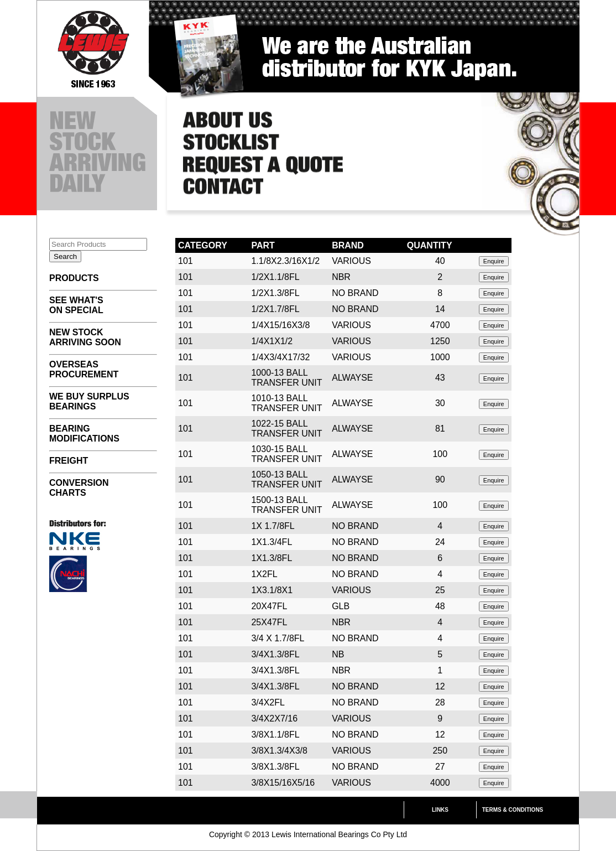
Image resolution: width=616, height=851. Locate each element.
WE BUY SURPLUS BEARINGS (89, 401)
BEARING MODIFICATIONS (84, 434)
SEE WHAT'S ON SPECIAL (76, 305)
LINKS (440, 810)
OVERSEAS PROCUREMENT (84, 369)
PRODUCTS (74, 278)
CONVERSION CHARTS (79, 488)
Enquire (494, 261)
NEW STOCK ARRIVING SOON (85, 337)
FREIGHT (69, 461)
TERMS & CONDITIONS (513, 810)
